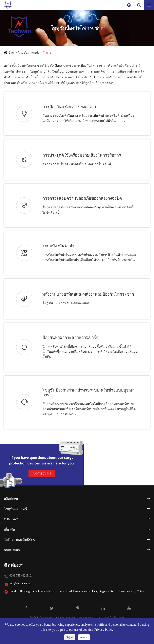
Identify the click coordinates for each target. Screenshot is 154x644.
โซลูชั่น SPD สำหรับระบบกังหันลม (66, 303)
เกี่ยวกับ (9, 529)
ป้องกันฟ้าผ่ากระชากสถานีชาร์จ (70, 338)
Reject (70, 637)
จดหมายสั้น (12, 550)
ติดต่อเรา (14, 565)
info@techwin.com (20, 583)
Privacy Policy (104, 630)
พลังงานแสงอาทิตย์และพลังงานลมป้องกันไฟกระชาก (88, 294)
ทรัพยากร (11, 519)
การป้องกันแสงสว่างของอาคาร (70, 107)
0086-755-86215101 (21, 576)
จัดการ (47, 53)
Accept (84, 637)
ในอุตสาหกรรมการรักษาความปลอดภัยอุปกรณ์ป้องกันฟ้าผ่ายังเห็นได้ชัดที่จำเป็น (89, 210)
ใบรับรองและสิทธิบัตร (20, 540)
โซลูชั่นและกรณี (28, 53)
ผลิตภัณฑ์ (11, 499)
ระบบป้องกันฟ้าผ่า (58, 246)
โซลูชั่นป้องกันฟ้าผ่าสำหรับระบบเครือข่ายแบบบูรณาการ (88, 393)
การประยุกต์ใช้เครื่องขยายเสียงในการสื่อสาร (82, 155)
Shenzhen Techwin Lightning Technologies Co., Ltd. (72, 618)
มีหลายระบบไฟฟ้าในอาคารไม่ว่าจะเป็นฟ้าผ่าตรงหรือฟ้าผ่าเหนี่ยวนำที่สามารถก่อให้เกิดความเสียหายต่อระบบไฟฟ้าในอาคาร (88, 118)
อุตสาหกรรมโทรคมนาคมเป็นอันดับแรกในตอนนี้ (77, 164)
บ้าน (11, 53)
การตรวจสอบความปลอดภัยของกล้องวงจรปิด (82, 198)
